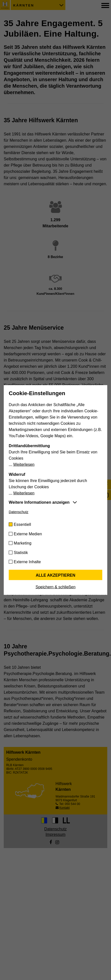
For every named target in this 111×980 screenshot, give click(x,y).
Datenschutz (19, 512)
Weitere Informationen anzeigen (39, 502)
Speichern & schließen (55, 587)
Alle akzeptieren (55, 575)
